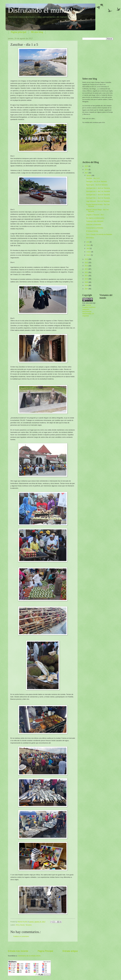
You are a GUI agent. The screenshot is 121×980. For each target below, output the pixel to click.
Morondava (90, 238)
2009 (87, 282)
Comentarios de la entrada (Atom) (29, 956)
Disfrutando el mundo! (40, 10)
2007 (87, 289)
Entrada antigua (70, 951)
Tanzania (29, 925)
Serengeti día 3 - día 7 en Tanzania (98, 191)
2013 (87, 269)
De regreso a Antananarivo (95, 218)
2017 (87, 173)
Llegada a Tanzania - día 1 (95, 215)
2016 (87, 259)
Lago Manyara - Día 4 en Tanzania (98, 201)
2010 (87, 279)
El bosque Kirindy (92, 231)
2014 (87, 266)
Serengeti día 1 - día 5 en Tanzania (98, 198)
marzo (89, 252)
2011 (87, 276)
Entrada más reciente (18, 951)
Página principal (18, 32)
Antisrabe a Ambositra (94, 225)
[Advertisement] (43, 946)
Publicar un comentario (21, 936)
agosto (89, 175)
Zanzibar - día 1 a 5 (93, 178)
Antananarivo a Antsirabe (95, 228)
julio (88, 242)
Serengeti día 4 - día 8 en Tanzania (98, 188)
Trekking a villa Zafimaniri (95, 221)
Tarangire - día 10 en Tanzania (96, 181)
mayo (89, 245)
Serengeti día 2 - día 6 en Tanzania (98, 195)
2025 (87, 166)
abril (88, 248)
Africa (18, 925)
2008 (87, 285)
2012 (87, 272)
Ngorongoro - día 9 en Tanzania (97, 185)
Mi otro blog (37, 32)
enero (89, 255)
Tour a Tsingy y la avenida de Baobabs (99, 234)
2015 (87, 262)
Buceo (23, 925)
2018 (87, 169)
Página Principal (45, 951)
